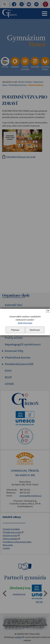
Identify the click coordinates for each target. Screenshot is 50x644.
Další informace (25, 323)
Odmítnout (35, 330)
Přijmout (15, 330)
